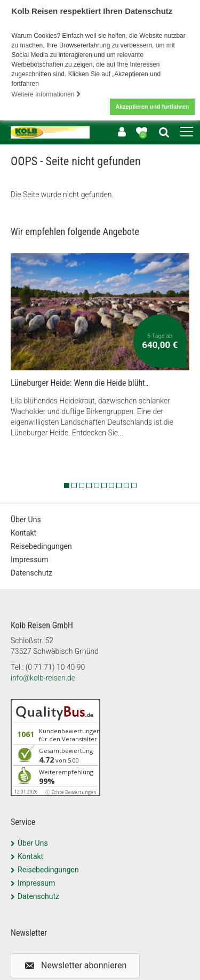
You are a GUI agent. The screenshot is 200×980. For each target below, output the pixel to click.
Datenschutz (31, 572)
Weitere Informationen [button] (46, 94)
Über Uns (26, 519)
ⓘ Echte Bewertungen (71, 791)
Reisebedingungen (41, 545)
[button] (75, 965)
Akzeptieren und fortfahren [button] (152, 107)
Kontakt (23, 532)
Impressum (29, 558)
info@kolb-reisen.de (43, 677)
